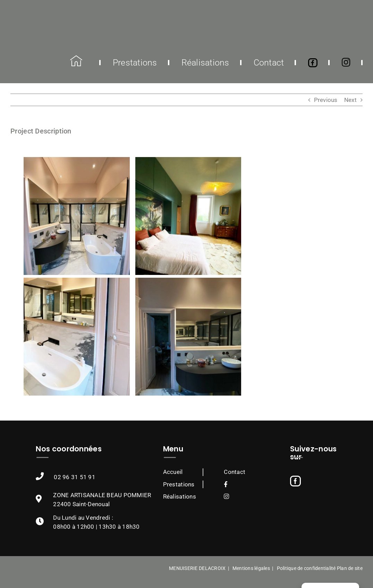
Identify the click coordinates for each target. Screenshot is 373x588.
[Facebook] (295, 481)
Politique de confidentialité (306, 568)
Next (350, 100)
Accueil (173, 472)
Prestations (179, 484)
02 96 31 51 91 (75, 477)
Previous (326, 100)
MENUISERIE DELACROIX (197, 568)
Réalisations (180, 496)
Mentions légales (251, 568)
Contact (235, 472)
